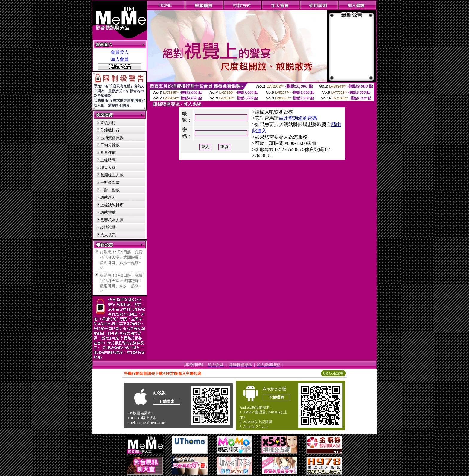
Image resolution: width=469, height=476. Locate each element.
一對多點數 (110, 182)
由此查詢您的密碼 (298, 118)
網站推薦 (108, 212)
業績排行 (108, 123)
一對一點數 (110, 190)
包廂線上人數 (112, 175)
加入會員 (120, 59)
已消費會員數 (112, 138)
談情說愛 (108, 227)
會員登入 (120, 52)
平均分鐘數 (110, 145)
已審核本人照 (112, 220)
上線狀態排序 (112, 205)
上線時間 (108, 160)
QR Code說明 (333, 373)
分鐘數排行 (110, 130)
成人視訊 (108, 235)
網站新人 (108, 197)
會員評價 (108, 153)
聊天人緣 (108, 167)
